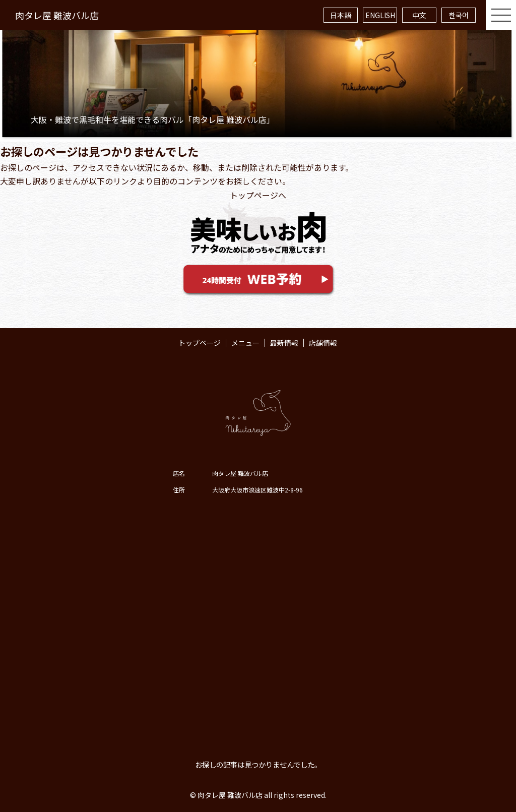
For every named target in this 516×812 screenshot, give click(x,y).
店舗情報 (323, 343)
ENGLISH (380, 15)
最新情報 (284, 343)
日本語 (341, 15)
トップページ (200, 343)
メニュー (245, 343)
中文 (419, 15)
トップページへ (258, 195)
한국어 (459, 15)
